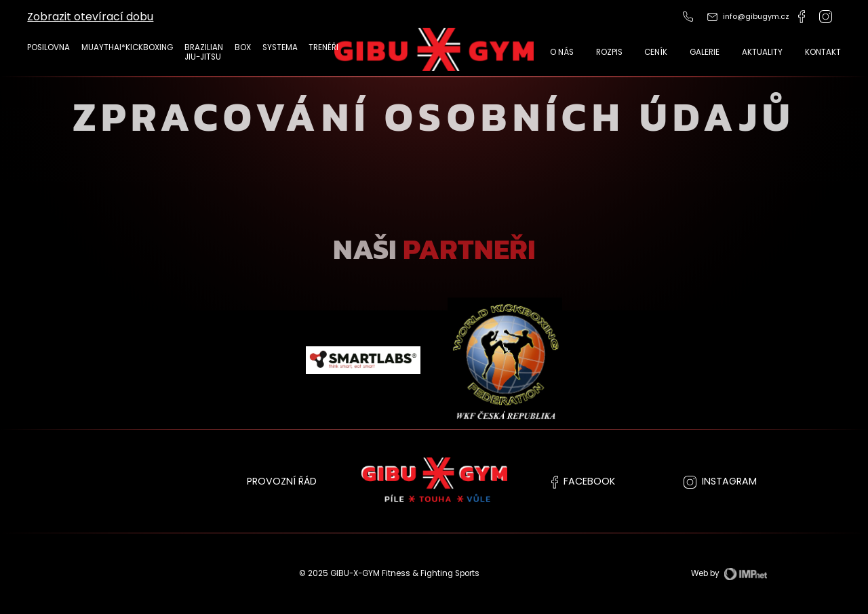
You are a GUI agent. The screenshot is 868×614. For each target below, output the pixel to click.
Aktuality (762, 52)
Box (243, 47)
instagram (720, 481)
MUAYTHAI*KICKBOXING (127, 47)
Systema (280, 47)
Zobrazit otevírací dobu (90, 17)
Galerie (705, 52)
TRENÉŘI (323, 47)
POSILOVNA (48, 47)
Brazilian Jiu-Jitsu (204, 53)
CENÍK (656, 52)
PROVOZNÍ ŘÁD (282, 481)
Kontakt (823, 52)
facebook (583, 481)
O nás (562, 52)
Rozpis (609, 52)
